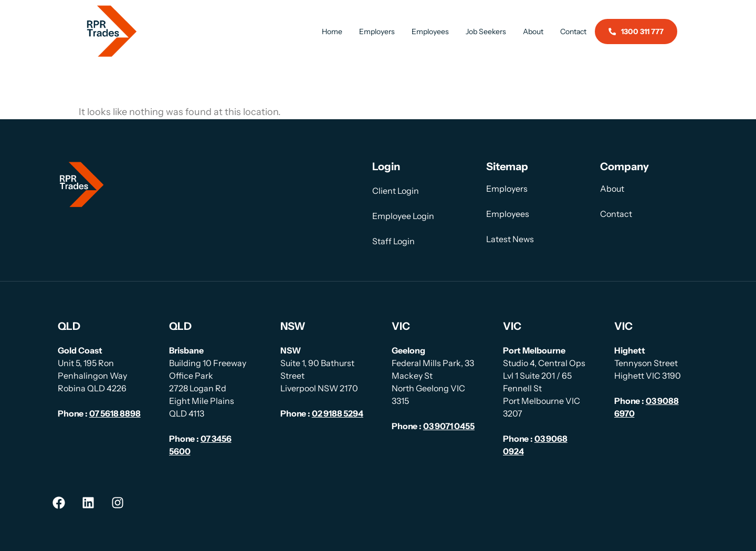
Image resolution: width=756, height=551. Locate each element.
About (533, 32)
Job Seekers (486, 32)
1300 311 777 (636, 32)
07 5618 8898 (115, 413)
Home (332, 32)
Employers (377, 32)
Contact (573, 32)
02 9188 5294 (338, 413)
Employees (430, 32)
